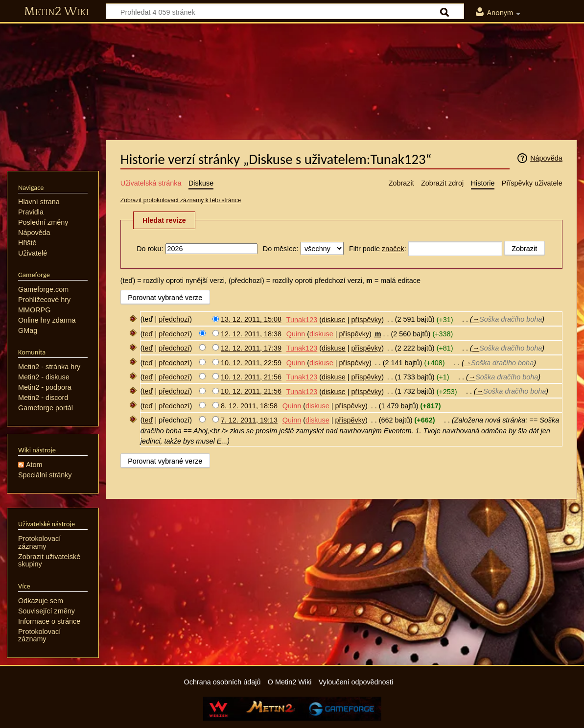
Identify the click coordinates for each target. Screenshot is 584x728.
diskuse (334, 320)
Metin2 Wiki (57, 12)
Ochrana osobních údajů (222, 682)
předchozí (174, 320)
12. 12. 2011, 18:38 (251, 334)
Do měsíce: (281, 249)
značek (393, 249)
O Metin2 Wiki (290, 682)
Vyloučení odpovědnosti (356, 682)
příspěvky (367, 320)
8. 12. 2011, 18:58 (249, 406)
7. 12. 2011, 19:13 (249, 420)
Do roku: (150, 249)
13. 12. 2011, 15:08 (251, 320)
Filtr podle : (378, 249)
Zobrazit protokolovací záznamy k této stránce (181, 200)
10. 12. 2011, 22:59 (251, 363)
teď (148, 334)
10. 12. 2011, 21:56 (251, 377)
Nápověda (546, 158)
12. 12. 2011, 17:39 (251, 348)
